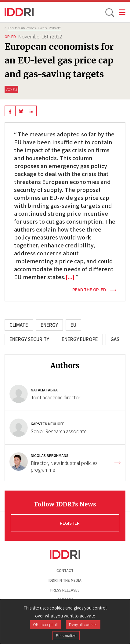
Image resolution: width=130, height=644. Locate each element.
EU (73, 325)
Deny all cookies (83, 624)
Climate (19, 325)
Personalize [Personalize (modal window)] (66, 635)
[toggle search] (109, 12)
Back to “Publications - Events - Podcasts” (35, 28)
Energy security (29, 339)
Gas (115, 339)
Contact (65, 571)
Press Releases (65, 590)
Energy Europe (80, 339)
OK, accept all (45, 624)
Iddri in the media (65, 580)
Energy (49, 325)
